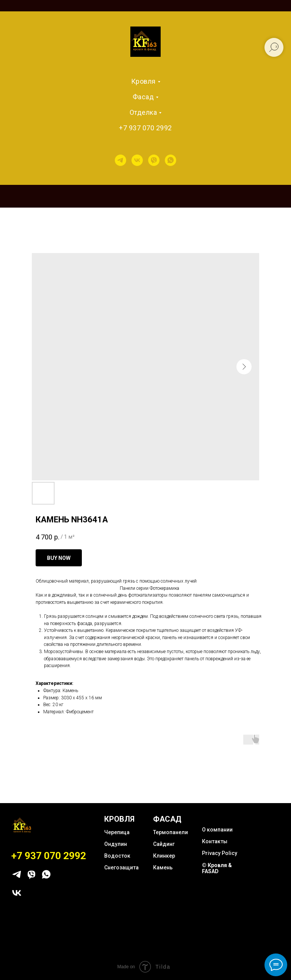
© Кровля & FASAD (217, 868)
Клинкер (164, 856)
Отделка (143, 112)
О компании (217, 830)
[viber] (154, 160)
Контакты (215, 841)
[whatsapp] (171, 160)
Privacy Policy (220, 853)
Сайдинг (164, 844)
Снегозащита (121, 867)
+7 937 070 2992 (145, 128)
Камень (163, 867)
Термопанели (171, 832)
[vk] (137, 160)
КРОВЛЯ (119, 819)
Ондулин (116, 844)
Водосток (117, 856)
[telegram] (120, 160)
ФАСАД (167, 819)
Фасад (143, 97)
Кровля (143, 81)
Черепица (117, 832)
